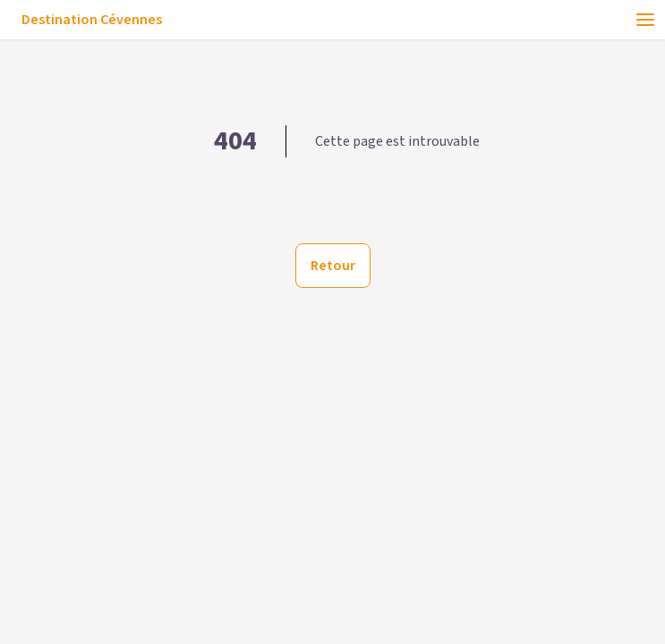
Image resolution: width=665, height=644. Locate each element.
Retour (333, 266)
